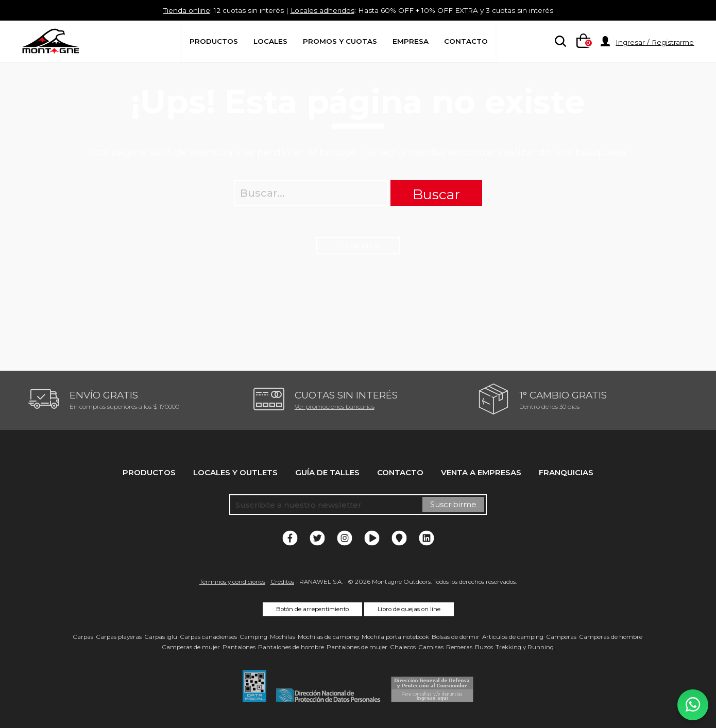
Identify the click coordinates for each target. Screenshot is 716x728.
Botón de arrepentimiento (312, 609)
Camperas (561, 637)
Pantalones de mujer (357, 647)
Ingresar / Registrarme (655, 42)
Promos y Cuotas (340, 41)
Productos (214, 41)
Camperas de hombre (611, 637)
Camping (253, 637)
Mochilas (283, 637)
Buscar (436, 194)
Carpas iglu (161, 637)
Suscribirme (453, 504)
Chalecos (403, 647)
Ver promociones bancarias (335, 406)
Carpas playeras (119, 637)
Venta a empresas (481, 472)
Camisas (431, 647)
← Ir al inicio (358, 245)
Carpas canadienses (208, 637)
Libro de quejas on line (409, 609)
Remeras (459, 647)
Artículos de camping (513, 637)
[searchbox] (558, 42)
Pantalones (239, 647)
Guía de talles (327, 472)
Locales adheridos (320, 10)
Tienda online (171, 10)
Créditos (282, 582)
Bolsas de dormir (456, 637)
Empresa (411, 41)
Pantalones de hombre (291, 647)
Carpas (83, 637)
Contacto (466, 41)
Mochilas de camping (328, 637)
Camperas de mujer (191, 647)
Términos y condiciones (232, 582)
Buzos (484, 647)
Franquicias (566, 472)
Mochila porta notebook (395, 637)
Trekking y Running (525, 647)
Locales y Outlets (235, 472)
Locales (270, 41)
